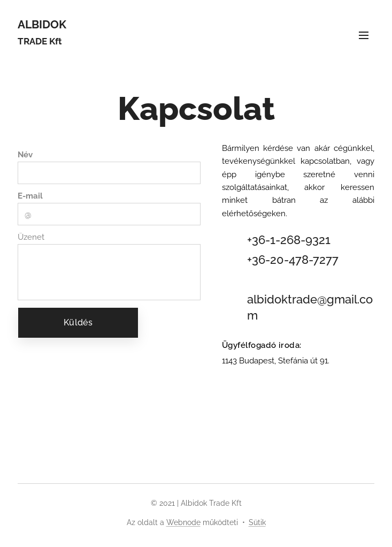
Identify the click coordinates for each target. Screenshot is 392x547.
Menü (364, 35)
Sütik (257, 522)
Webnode (183, 522)
